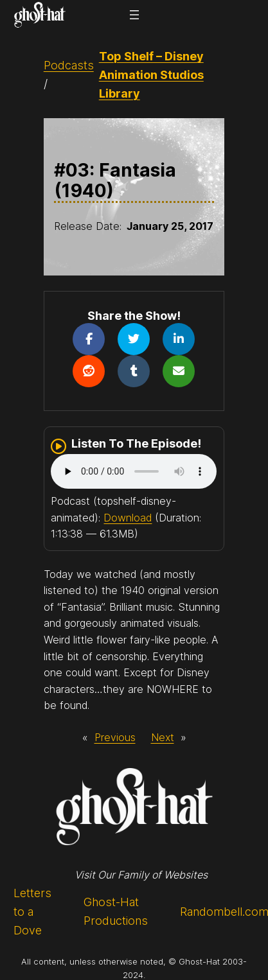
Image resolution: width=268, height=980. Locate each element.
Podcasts (69, 65)
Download (128, 518)
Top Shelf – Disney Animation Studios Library (151, 75)
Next (163, 737)
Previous (115, 737)
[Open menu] (134, 15)
